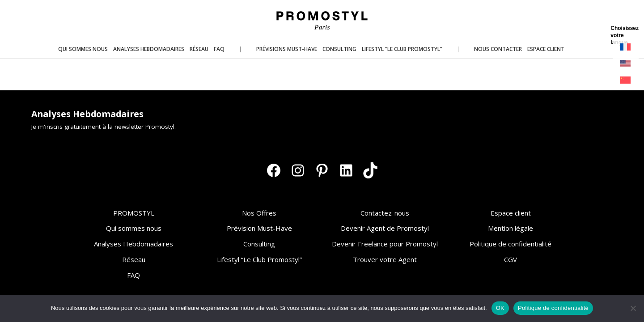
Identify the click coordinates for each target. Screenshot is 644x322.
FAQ (133, 275)
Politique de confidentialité (511, 244)
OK (500, 308)
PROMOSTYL (134, 213)
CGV (511, 259)
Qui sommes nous (134, 228)
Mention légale (511, 228)
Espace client (511, 213)
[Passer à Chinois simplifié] (626, 80)
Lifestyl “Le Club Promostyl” (259, 259)
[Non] (633, 308)
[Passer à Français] (626, 47)
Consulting (259, 244)
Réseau (134, 259)
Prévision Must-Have (259, 228)
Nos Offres (259, 213)
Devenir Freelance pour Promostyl (385, 244)
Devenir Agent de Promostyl (385, 228)
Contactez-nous (385, 213)
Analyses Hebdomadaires (133, 244)
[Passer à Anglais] (626, 64)
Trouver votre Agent (385, 259)
